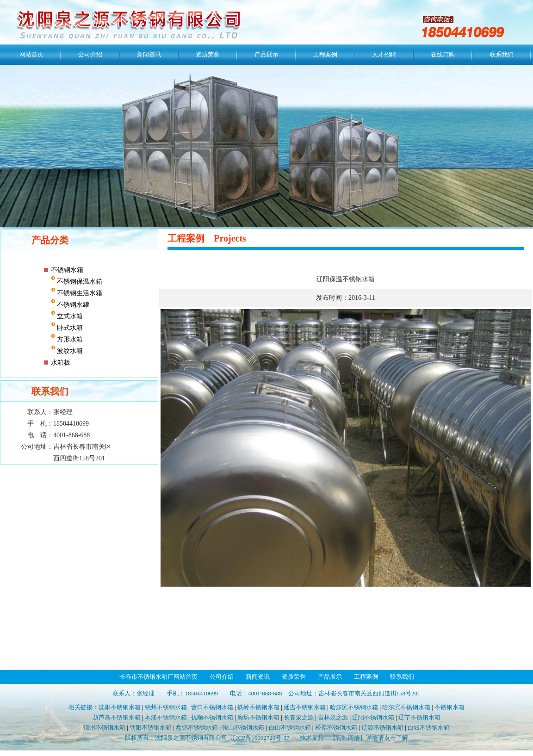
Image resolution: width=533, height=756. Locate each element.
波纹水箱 (69, 351)
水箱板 (61, 363)
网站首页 (31, 54)
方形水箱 (69, 339)
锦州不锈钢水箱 (166, 707)
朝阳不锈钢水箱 (151, 728)
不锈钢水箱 (67, 270)
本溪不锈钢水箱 (166, 717)
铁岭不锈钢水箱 (258, 707)
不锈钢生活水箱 (79, 293)
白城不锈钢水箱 (429, 728)
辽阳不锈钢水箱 (373, 717)
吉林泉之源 (333, 717)
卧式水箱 (69, 328)
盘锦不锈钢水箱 (197, 728)
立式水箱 (69, 316)
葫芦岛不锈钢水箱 (117, 717)
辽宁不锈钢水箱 (419, 717)
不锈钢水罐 (73, 305)
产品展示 (266, 54)
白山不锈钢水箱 (290, 728)
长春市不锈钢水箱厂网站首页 (158, 677)
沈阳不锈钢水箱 (120, 707)
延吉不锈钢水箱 (305, 707)
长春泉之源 (299, 717)
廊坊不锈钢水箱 (258, 717)
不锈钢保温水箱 (79, 282)
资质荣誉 (208, 54)
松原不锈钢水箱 (336, 728)
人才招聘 (384, 54)
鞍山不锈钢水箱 (243, 728)
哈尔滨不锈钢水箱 (354, 707)
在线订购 (443, 54)
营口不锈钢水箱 (212, 707)
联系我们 (502, 54)
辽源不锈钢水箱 (382, 728)
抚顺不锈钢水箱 (212, 717)
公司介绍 (90, 54)
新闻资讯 (149, 54)
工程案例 (325, 54)
